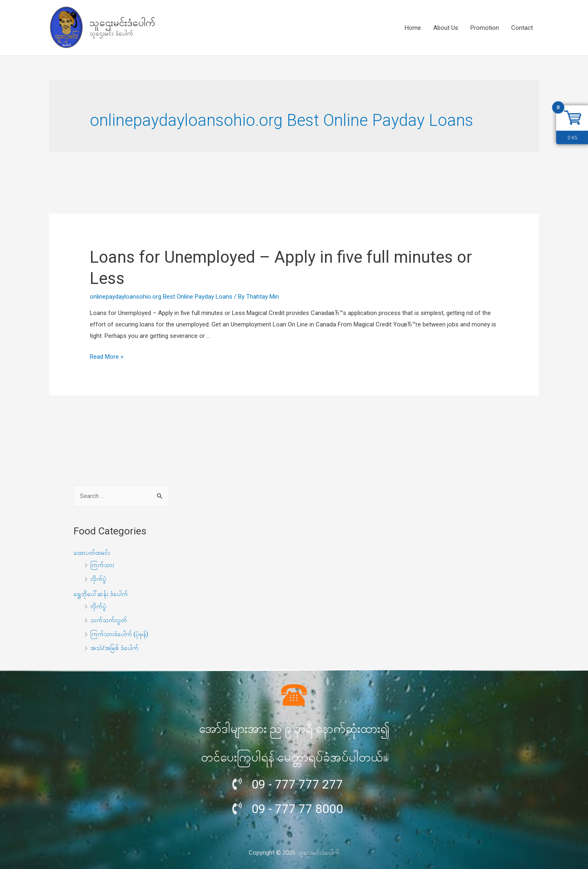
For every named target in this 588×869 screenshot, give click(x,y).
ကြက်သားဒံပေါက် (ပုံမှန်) (119, 634)
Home (413, 28)
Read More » (107, 357)
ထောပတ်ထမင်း (92, 553)
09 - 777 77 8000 (297, 809)
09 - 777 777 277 (297, 784)
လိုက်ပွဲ (98, 579)
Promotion (485, 28)
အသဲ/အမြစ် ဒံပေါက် (114, 648)
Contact (522, 28)
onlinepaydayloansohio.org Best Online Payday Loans (161, 297)
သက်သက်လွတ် (109, 620)
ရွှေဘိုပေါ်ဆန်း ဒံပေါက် (101, 594)
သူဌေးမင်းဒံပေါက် (122, 23)
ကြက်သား (102, 565)
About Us (446, 28)
